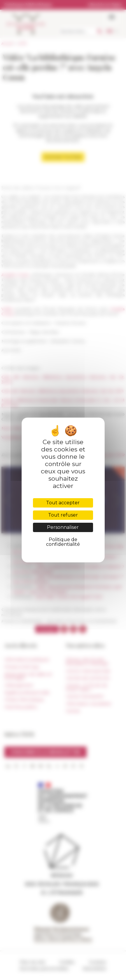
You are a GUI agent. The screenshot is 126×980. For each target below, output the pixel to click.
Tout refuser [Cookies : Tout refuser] (63, 515)
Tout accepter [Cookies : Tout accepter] (63, 503)
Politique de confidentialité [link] (63, 542)
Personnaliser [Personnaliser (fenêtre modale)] (63, 527)
